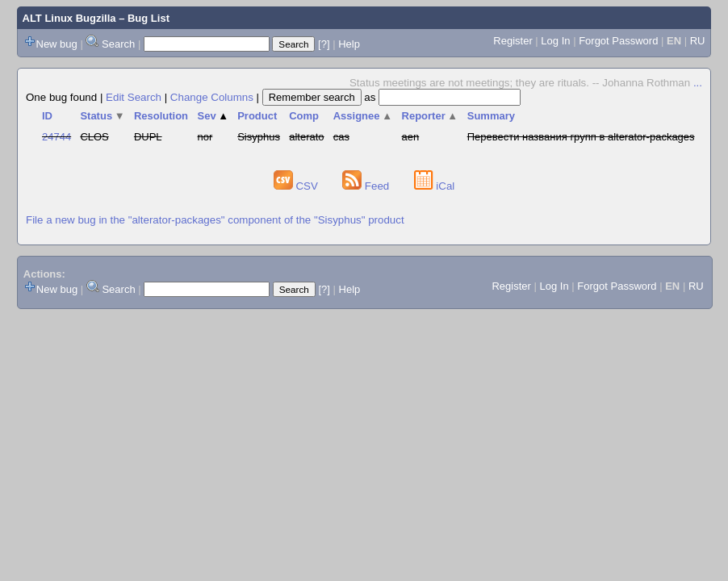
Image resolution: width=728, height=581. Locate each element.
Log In (555, 41)
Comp (304, 116)
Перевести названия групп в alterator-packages (581, 137)
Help (349, 44)
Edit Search (134, 97)
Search (118, 44)
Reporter (430, 116)
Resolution (161, 116)
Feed (367, 186)
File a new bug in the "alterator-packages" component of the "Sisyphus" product (215, 220)
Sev (213, 116)
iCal (435, 186)
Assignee (363, 116)
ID (47, 116)
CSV (297, 186)
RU (698, 41)
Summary (491, 116)
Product (257, 116)
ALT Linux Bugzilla (69, 18)
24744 (56, 137)
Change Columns (212, 97)
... (698, 83)
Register (513, 41)
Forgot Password (618, 41)
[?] (324, 44)
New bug (57, 44)
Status (102, 116)
